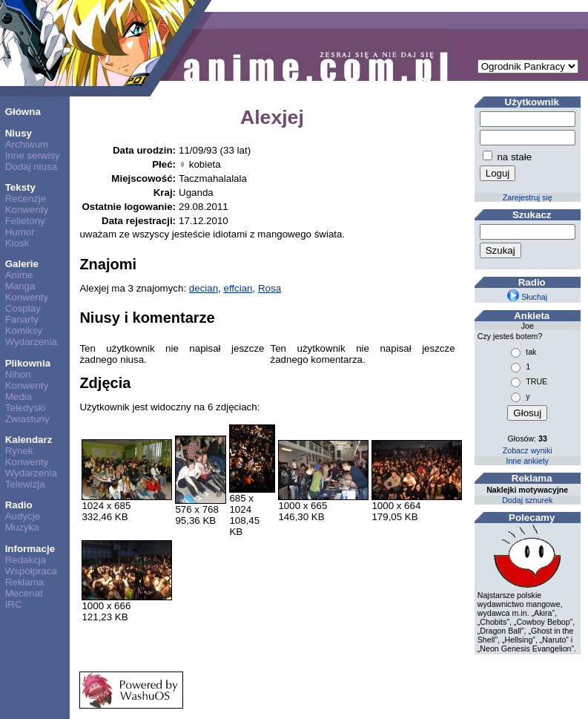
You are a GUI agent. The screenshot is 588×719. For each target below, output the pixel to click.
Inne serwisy (33, 155)
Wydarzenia (31, 342)
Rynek (19, 451)
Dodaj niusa (31, 167)
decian (204, 288)
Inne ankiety (527, 461)
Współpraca (31, 571)
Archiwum (27, 144)
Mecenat (24, 593)
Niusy (19, 133)
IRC (14, 604)
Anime (19, 275)
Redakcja (26, 560)
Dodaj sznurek (527, 500)
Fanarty (22, 319)
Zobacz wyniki (528, 450)
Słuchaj (527, 297)
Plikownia (28, 363)
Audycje (23, 516)
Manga (20, 286)
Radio (19, 505)
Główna (23, 112)
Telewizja (25, 484)
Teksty (20, 187)
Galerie (22, 264)
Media (19, 397)
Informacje (30, 549)
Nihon (18, 374)
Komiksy (24, 331)
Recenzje (26, 198)
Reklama (25, 582)
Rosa (270, 288)
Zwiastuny (27, 419)
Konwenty (27, 210)
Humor (20, 232)
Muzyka (22, 527)
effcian (238, 288)
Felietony (25, 221)
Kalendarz (29, 440)
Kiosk (17, 243)
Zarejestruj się (528, 197)
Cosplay (23, 308)
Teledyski (26, 408)
